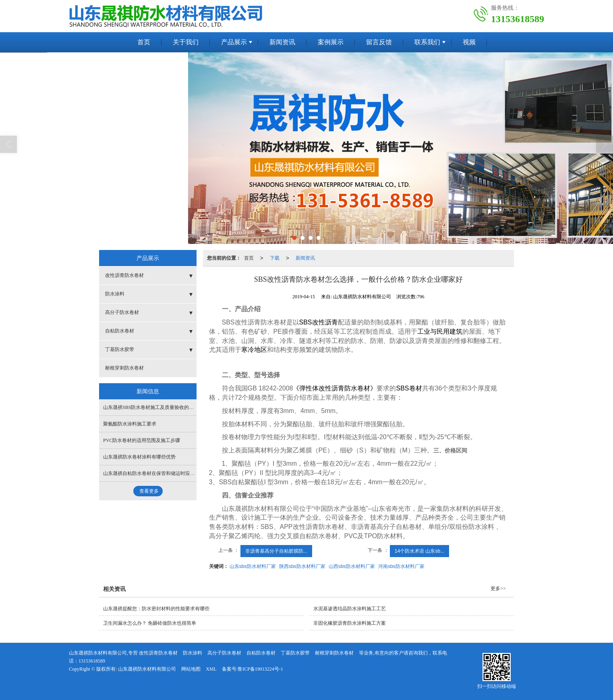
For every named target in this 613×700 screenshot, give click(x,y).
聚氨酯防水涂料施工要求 (130, 424)
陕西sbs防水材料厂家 (302, 566)
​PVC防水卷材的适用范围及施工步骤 (142, 440)
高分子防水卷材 (122, 312)
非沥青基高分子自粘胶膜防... (276, 551)
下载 (275, 258)
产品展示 (234, 42)
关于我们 (186, 42)
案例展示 (331, 42)
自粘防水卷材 (120, 331)
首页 (144, 42)
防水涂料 (115, 294)
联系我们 (427, 42)
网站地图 (191, 669)
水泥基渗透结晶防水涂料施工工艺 (350, 609)
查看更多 (149, 491)
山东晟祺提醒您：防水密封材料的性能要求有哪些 (156, 609)
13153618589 (92, 661)
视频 (469, 42)
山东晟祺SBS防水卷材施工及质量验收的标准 (151, 407)
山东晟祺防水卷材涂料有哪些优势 (139, 457)
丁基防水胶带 (120, 349)
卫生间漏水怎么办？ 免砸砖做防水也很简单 (150, 623)
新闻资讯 (282, 42)
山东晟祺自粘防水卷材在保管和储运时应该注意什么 (159, 473)
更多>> (498, 588)
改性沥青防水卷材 (124, 275)
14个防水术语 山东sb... (419, 551)
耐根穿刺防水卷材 (124, 368)
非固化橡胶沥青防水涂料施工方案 (350, 623)
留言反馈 (379, 42)
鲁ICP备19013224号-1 (260, 669)
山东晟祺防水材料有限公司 (147, 669)
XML (211, 669)
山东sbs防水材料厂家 (253, 566)
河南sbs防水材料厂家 (401, 566)
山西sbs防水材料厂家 (352, 566)
